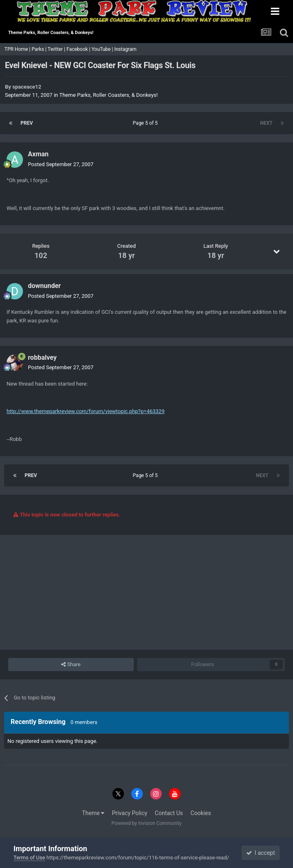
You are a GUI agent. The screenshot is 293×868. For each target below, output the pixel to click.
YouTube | (103, 49)
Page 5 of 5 (147, 123)
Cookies (201, 813)
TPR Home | (17, 49)
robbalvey (42, 357)
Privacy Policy (130, 813)
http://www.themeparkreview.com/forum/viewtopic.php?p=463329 (86, 411)
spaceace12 (27, 87)
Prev (27, 123)
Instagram (126, 49)
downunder (44, 286)
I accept (261, 853)
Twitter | (57, 49)
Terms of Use (29, 858)
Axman (38, 154)
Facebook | (79, 49)
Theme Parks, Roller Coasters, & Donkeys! (108, 95)
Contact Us (169, 813)
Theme (93, 813)
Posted (61, 164)
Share (71, 665)
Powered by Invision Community (147, 823)
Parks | (40, 49)
